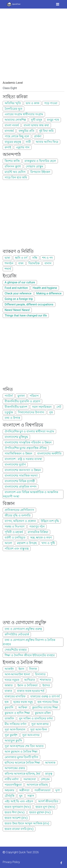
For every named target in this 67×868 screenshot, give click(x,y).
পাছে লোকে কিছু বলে (17, 136)
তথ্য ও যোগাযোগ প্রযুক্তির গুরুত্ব (23, 629)
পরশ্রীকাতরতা (42, 790)
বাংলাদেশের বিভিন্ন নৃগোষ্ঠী (20, 481)
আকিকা (23, 707)
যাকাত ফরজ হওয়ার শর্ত (31, 691)
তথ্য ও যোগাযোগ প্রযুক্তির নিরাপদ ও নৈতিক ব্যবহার (29, 642)
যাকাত (8, 691)
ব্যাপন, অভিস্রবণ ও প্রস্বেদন (20, 521)
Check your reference (18, 293)
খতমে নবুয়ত (12, 680)
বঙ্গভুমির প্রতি (26, 131)
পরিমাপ (34, 396)
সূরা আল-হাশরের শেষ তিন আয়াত (24, 746)
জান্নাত (9, 685)
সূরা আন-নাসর (31, 735)
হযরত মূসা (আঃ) (45, 807)
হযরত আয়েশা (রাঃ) (16, 818)
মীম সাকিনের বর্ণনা (16, 724)
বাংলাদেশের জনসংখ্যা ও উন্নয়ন (23, 470)
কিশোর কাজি (12, 161)
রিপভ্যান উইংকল (40, 172)
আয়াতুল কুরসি (13, 741)
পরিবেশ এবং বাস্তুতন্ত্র (17, 549)
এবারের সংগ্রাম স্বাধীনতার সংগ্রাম (24, 114)
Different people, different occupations (29, 304)
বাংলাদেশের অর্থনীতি (49, 454)
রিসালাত (40, 674)
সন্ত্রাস (31, 796)
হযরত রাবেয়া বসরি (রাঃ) (19, 829)
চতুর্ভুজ (9, 412)
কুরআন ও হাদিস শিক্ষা (17, 713)
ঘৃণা (58, 790)
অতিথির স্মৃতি (13, 103)
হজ (7, 702)
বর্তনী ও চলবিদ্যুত (15, 538)
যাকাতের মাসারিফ (15, 696)
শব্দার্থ (8, 269)
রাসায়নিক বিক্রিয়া (38, 532)
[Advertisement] (33, 47)
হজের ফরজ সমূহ (23, 702)
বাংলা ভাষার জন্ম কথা (36, 125)
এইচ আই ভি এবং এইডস (19, 801)
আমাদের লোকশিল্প (15, 120)
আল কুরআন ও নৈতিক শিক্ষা (21, 752)
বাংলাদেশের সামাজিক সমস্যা (21, 476)
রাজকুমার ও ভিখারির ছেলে (40, 161)
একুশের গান (23, 147)
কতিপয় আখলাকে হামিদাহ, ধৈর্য (22, 774)
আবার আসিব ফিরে (47, 142)
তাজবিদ (9, 718)
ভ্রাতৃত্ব (49, 774)
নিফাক (33, 669)
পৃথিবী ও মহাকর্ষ (14, 532)
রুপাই (8, 147)
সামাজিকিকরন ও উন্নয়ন (18, 454)
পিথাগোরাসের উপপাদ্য (31, 412)
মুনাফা (21, 396)
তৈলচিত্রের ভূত (13, 109)
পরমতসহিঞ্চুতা (13, 785)
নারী (28, 142)
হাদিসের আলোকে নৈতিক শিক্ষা (22, 763)
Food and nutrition (16, 288)
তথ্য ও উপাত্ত (12, 418)
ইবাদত (46, 685)
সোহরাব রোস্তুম (34, 166)
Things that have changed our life (26, 315)
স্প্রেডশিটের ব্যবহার (16, 650)
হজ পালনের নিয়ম (48, 702)
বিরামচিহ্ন (34, 263)
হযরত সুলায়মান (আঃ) (18, 807)
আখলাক (50, 763)
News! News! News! (17, 310)
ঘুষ (21, 796)
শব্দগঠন (9, 263)
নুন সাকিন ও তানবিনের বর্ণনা (36, 718)
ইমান (21, 669)
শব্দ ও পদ (47, 258)
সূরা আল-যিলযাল (15, 730)
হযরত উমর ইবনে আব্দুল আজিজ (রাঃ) (27, 823)
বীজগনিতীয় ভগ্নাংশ (16, 407)
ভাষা (7, 258)
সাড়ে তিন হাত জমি (16, 177)
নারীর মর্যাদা (12, 779)
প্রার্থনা (38, 136)
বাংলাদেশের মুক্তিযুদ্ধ (16, 437)
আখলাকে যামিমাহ (37, 785)
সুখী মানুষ (36, 120)
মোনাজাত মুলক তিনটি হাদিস (21, 757)
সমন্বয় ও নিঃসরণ (15, 527)
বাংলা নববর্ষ (12, 125)
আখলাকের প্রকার (15, 768)
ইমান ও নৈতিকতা (28, 685)
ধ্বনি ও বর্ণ (21, 258)
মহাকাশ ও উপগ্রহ (27, 543)
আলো (8, 543)
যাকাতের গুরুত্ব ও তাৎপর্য (45, 696)
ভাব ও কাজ (33, 103)
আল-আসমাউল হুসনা (17, 674)
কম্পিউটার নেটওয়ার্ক (17, 634)
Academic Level (13, 83)
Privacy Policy (11, 862)
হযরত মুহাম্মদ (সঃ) (40, 812)
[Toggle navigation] (58, 4)
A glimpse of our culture (20, 282)
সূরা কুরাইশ (11, 735)
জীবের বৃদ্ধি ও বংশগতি (18, 515)
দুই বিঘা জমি (46, 131)
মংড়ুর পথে (53, 120)
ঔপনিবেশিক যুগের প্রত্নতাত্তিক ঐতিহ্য (26, 448)
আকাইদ (9, 669)
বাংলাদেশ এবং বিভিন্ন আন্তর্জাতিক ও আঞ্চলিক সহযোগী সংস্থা (30, 494)
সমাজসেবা (30, 779)
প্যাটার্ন (9, 396)
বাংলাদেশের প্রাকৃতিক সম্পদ (21, 487)
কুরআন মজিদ (43, 713)
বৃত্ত (51, 412)
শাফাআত (45, 680)
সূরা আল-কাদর (40, 724)
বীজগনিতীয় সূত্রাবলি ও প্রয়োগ (22, 401)
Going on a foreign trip (19, 299)
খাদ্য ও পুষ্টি (48, 543)
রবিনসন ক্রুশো (13, 166)
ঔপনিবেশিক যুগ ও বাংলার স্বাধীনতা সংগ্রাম (29, 431)
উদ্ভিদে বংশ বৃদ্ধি (50, 521)
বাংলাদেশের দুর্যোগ (15, 465)
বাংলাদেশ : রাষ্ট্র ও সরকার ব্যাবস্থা (23, 459)
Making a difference (49, 293)
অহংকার (9, 790)
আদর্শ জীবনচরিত (48, 801)
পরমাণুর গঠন (37, 527)
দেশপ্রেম (45, 779)
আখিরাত (30, 680)
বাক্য (21, 263)
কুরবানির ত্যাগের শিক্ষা (45, 707)
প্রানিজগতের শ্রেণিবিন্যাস (19, 510)
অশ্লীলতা (24, 790)
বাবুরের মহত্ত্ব (13, 142)
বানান (48, 263)
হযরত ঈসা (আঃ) (15, 812)
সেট (59, 407)
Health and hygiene (45, 288)
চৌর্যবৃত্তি (9, 796)
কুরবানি (9, 707)
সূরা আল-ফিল (39, 730)
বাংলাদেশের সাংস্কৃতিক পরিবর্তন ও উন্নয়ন (28, 442)
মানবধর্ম (9, 131)
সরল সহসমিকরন (42, 407)
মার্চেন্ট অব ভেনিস (15, 172)
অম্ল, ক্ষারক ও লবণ (41, 538)
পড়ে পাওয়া (51, 103)
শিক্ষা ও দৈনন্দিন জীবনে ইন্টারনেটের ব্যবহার (30, 655)
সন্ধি (35, 258)
